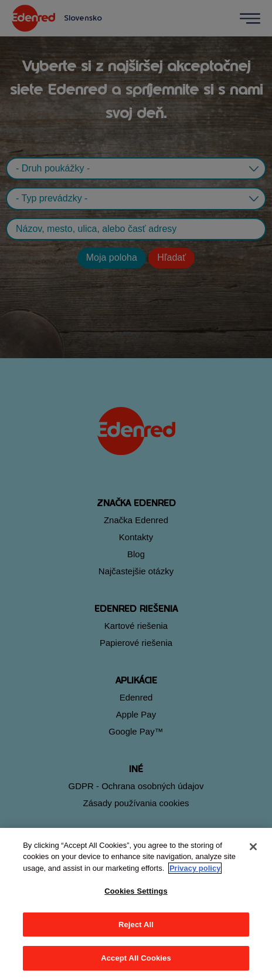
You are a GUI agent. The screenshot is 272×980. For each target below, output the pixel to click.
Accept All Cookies (136, 958)
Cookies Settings (136, 891)
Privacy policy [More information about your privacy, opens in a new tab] (195, 868)
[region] (136, 904)
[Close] (253, 847)
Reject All (136, 925)
